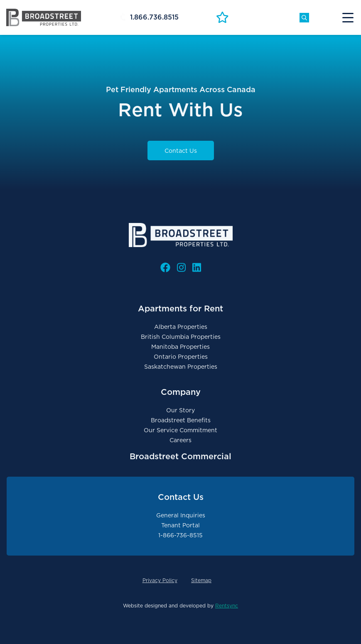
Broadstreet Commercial (180, 456)
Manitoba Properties (180, 347)
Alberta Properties (181, 327)
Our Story (180, 410)
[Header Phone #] (166, 17)
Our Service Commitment (180, 430)
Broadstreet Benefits (181, 420)
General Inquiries (181, 515)
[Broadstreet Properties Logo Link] (44, 17)
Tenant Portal (180, 525)
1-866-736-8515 (180, 535)
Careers (180, 440)
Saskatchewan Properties (181, 367)
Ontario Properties (181, 357)
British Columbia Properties (181, 337)
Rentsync (227, 606)
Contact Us (181, 151)
